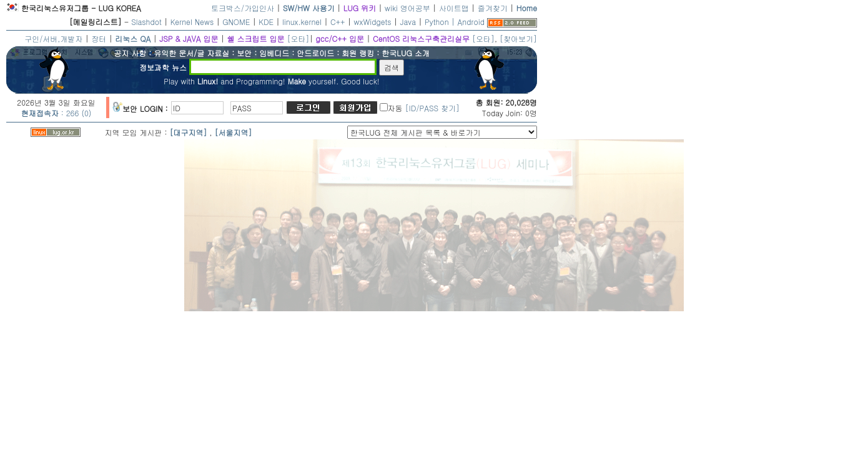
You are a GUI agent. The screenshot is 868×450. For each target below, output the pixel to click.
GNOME (236, 22)
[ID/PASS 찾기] (432, 108)
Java (408, 22)
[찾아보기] (518, 38)
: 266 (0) (57, 113)
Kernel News (192, 22)
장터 (99, 38)
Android (471, 22)
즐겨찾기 (493, 8)
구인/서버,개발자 (53, 38)
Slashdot (146, 22)
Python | (441, 22)
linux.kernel (302, 22)
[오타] (298, 38)
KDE (266, 22)
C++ (338, 22)
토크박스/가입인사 (243, 8)
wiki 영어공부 (407, 8)
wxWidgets (373, 22)
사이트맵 (454, 8)
